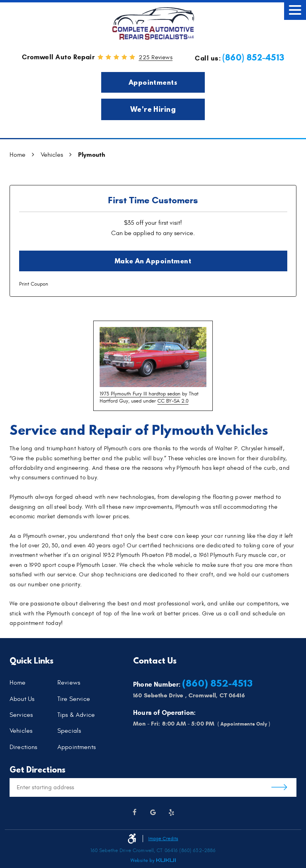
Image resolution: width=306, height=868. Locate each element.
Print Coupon (34, 284)
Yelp (171, 813)
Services (21, 715)
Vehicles (52, 155)
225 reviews (156, 58)
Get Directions (279, 787)
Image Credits (163, 839)
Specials (69, 731)
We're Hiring (153, 109)
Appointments (153, 82)
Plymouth (92, 155)
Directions (24, 747)
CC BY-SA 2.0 (173, 401)
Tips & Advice (76, 715)
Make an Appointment (153, 261)
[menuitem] (33, 683)
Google (153, 813)
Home (18, 155)
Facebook (135, 813)
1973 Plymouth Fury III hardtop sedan (140, 394)
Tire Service (74, 699)
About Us (22, 699)
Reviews (69, 683)
